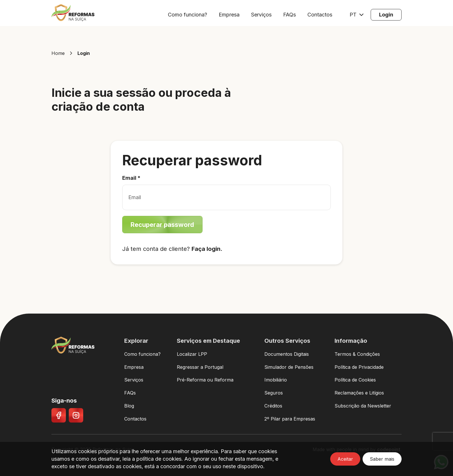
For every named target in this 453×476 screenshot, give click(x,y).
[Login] (386, 15)
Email (131, 178)
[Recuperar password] (162, 225)
